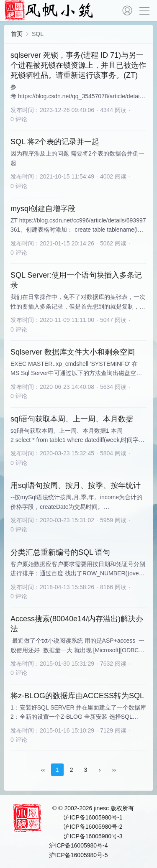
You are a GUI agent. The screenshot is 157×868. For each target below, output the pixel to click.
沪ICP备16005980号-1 (93, 817)
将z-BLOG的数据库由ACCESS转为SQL (77, 696)
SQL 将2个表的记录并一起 (55, 142)
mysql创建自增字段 (43, 209)
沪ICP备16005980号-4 (78, 845)
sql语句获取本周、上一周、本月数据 (72, 419)
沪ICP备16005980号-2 (93, 827)
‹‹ (43, 770)
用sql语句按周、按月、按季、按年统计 (76, 485)
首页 (17, 34)
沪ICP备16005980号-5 (78, 855)
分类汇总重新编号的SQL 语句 (60, 552)
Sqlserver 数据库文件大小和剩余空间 (73, 352)
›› (114, 770)
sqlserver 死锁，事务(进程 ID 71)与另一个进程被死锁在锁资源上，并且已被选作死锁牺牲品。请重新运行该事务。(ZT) (78, 65)
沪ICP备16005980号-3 (93, 836)
